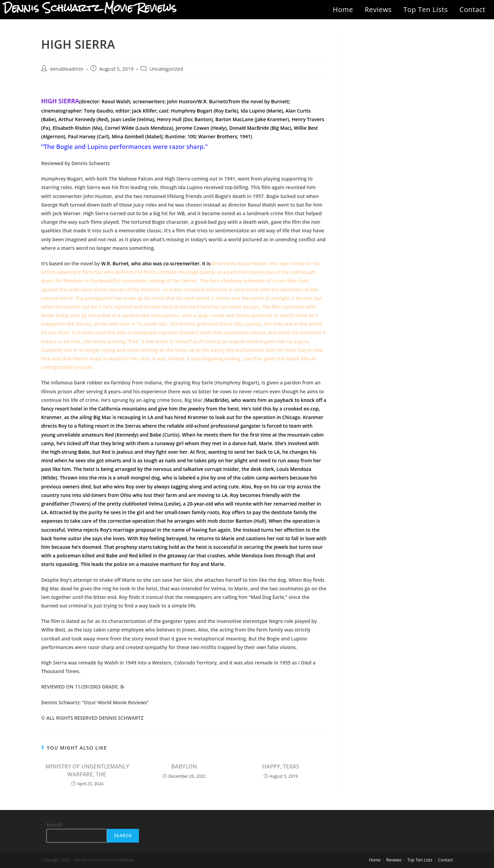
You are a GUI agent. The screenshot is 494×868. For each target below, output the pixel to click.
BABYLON (184, 766)
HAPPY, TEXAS (281, 766)
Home (343, 9)
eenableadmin (67, 69)
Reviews (378, 9)
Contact (472, 9)
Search (54, 825)
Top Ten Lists (426, 9)
